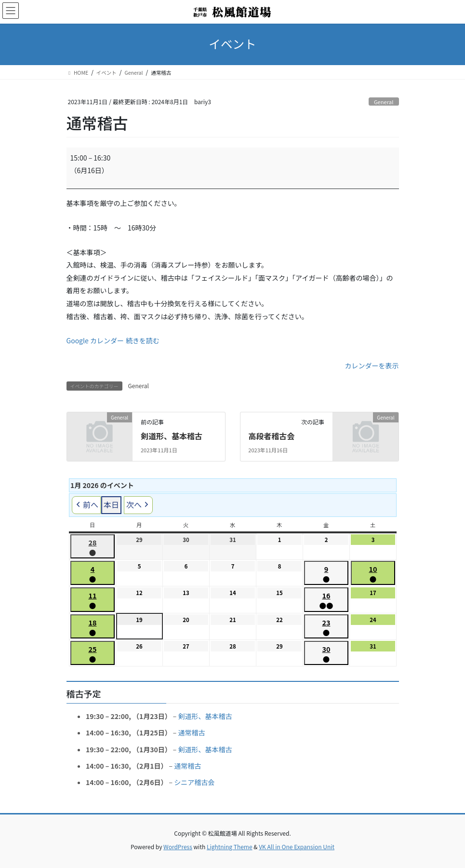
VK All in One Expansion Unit (297, 847)
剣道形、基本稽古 (172, 436)
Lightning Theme (230, 847)
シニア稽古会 (194, 782)
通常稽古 (191, 732)
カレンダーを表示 (372, 366)
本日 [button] (111, 504)
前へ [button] (86, 505)
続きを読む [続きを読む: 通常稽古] (143, 340)
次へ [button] (138, 505)
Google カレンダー (95, 340)
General (384, 102)
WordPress (178, 847)
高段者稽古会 (271, 436)
